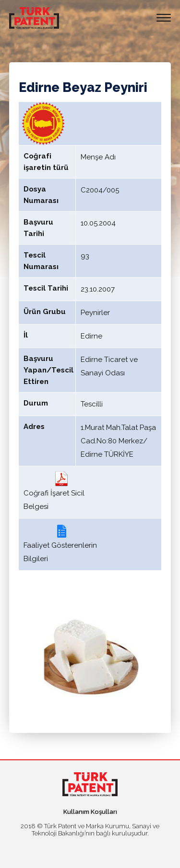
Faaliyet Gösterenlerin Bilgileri (60, 543)
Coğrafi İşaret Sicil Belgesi (54, 491)
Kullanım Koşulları (90, 812)
